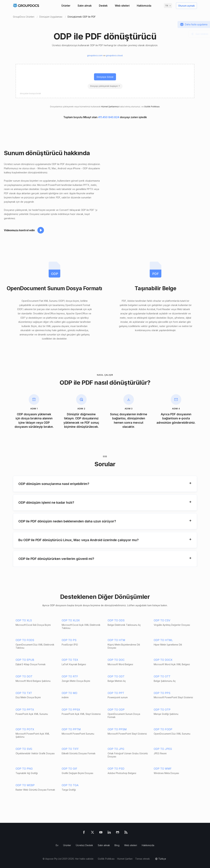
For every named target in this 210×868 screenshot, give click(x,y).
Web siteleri (122, 6)
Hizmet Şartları (125, 859)
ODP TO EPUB (25, 660)
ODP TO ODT (116, 676)
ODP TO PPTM (71, 729)
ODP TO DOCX (163, 660)
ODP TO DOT (24, 676)
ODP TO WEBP (25, 785)
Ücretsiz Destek (84, 845)
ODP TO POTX (25, 729)
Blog (117, 845)
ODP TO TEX (70, 660)
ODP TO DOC (116, 660)
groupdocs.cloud (114, 55)
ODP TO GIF (69, 769)
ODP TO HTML (163, 640)
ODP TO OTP (162, 710)
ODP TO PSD (116, 769)
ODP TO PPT (116, 693)
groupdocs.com (95, 55)
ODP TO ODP (116, 710)
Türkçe (162, 859)
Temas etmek (142, 859)
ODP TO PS (69, 640)
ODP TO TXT (24, 693)
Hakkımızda (144, 6)
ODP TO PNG (24, 769)
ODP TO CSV (162, 620)
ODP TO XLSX (71, 620)
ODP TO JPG (116, 749)
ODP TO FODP (163, 729)
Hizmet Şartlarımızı (110, 107)
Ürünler (66, 6)
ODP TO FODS (25, 640)
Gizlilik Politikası (152, 107)
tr (167, 6)
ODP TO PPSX (71, 710)
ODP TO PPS (162, 693)
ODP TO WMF (163, 769)
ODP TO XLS (24, 620)
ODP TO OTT (162, 676)
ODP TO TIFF (70, 749)
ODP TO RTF (70, 676)
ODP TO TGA (70, 785)
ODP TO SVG (24, 749)
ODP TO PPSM (117, 729)
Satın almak (85, 6)
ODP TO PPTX (25, 710)
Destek (103, 6)
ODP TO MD (69, 693)
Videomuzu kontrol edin (19, 230)
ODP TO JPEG (163, 749)
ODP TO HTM (116, 640)
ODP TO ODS (116, 620)
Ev (57, 845)
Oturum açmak (186, 6)
